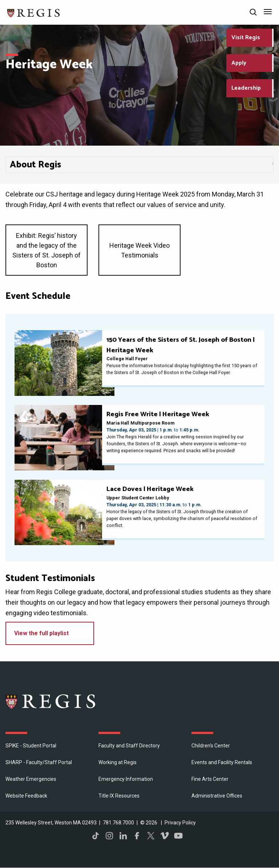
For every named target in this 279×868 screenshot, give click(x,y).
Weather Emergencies (31, 779)
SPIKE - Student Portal (31, 746)
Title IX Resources (119, 796)
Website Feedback (26, 796)
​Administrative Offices (217, 796)
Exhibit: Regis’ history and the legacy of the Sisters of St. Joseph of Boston (46, 250)
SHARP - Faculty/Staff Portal (39, 762)
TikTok (96, 836)
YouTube (178, 836)
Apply (239, 63)
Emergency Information (126, 779)
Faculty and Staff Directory (129, 746)
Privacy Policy (180, 823)
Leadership (246, 88)
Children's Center (211, 746)
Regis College (51, 701)
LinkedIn (123, 836)
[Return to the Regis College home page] (34, 12)
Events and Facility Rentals (222, 762)
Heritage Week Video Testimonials (139, 250)
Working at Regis (118, 762)
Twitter (151, 836)
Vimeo (165, 836)
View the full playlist (41, 633)
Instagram (109, 836)
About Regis (35, 165)
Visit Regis (246, 38)
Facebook (137, 836)
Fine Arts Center (210, 779)
